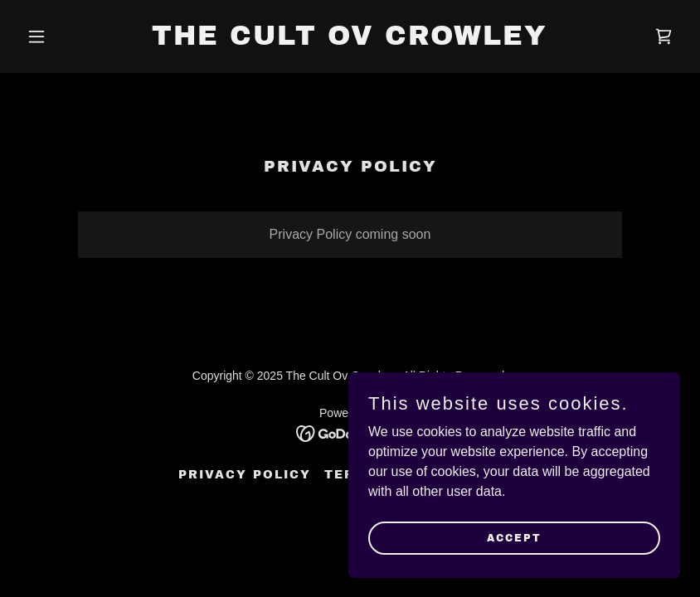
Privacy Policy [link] (245, 475)
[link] (350, 40)
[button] (69, 36)
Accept (514, 537)
